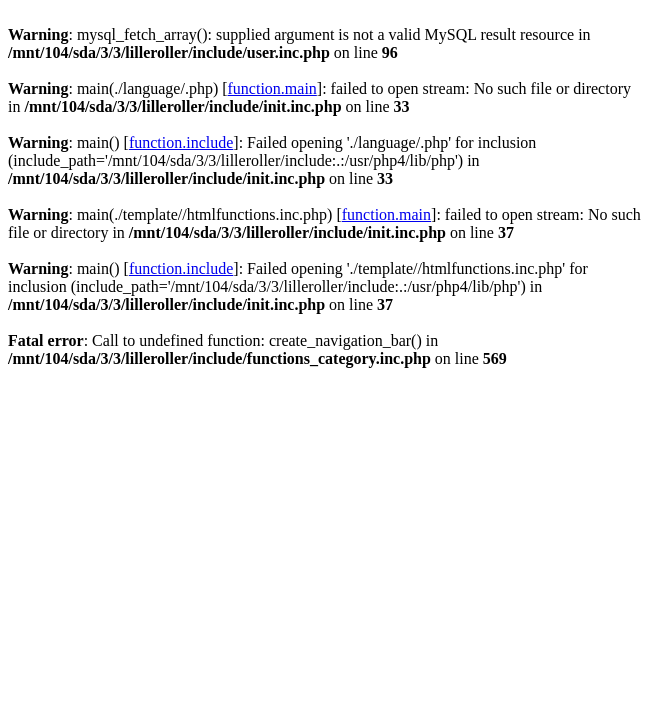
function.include (181, 142)
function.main (272, 88)
